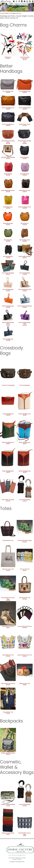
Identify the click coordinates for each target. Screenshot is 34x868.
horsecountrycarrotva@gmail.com (17, 855)
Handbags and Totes (16, 13)
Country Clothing (4, 13)
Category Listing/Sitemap (17, 862)
